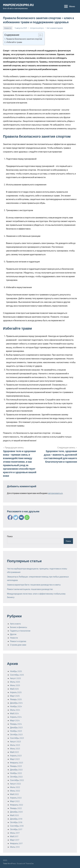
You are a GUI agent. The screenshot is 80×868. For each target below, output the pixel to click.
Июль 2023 (15, 745)
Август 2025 (15, 678)
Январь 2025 (16, 699)
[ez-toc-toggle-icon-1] (39, 35)
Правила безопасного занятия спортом (24, 39)
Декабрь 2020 (16, 812)
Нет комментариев (55, 28)
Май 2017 (14, 836)
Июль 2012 (15, 847)
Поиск (10, 536)
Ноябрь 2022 (16, 773)
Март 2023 (15, 759)
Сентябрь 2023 (17, 738)
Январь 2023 (16, 766)
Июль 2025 (15, 682)
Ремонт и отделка (18, 641)
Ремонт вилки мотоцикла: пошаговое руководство (30, 589)
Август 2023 (15, 741)
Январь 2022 (16, 808)
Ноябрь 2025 (16, 671)
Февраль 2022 (17, 805)
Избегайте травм (14, 42)
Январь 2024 (16, 724)
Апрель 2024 (16, 717)
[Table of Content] (41, 35)
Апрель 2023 (16, 756)
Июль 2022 (15, 787)
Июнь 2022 (15, 791)
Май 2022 (14, 794)
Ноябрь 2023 (16, 731)
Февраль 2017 (16, 843)
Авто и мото (15, 624)
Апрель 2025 (16, 692)
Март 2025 (15, 696)
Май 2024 (14, 713)
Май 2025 (14, 689)
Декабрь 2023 (16, 727)
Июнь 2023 (15, 748)
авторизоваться (55, 493)
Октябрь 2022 (16, 777)
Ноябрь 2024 (16, 706)
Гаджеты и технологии (20, 631)
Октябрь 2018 (16, 822)
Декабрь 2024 (16, 703)
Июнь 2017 (15, 833)
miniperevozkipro (37, 28)
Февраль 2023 (16, 763)
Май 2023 (14, 752)
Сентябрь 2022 (17, 780)
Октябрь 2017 (16, 829)
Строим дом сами (18, 645)
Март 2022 (15, 801)
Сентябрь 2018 (17, 826)
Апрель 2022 (16, 798)
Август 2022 (15, 784)
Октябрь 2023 (16, 734)
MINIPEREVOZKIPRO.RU (18, 5)
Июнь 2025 (15, 685)
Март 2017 (15, 840)
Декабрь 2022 (16, 770)
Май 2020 (14, 815)
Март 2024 (15, 720)
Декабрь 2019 (16, 819)
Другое (13, 634)
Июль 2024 (15, 710)
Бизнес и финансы (19, 627)
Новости (8, 28)
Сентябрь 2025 (17, 675)
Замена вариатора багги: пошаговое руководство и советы (34, 585)
